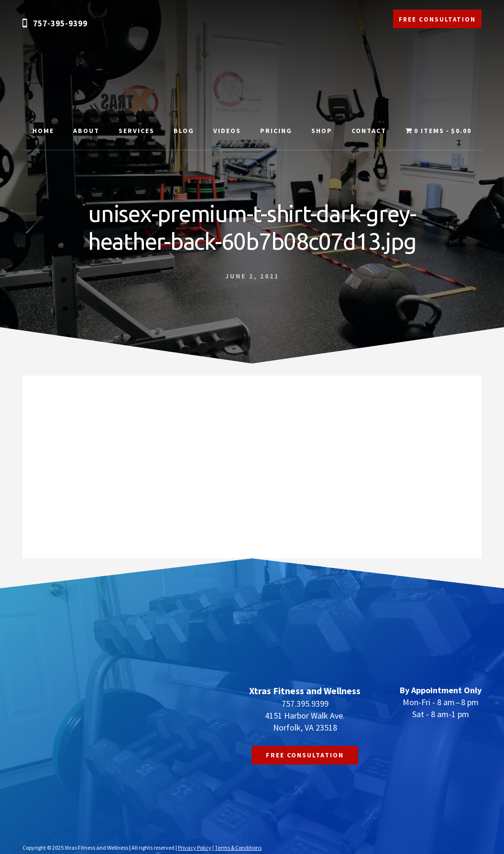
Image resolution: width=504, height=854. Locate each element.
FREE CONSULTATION (437, 19)
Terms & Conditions (238, 848)
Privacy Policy (195, 848)
